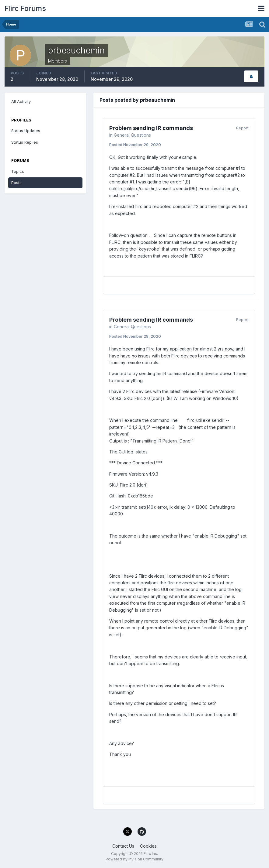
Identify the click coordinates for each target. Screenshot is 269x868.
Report (242, 128)
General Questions (132, 135)
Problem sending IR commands (151, 128)
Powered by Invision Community (134, 859)
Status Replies (25, 142)
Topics (18, 171)
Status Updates (26, 131)
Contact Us (123, 846)
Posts (16, 183)
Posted (135, 145)
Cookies (148, 846)
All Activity (21, 101)
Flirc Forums (25, 8)
